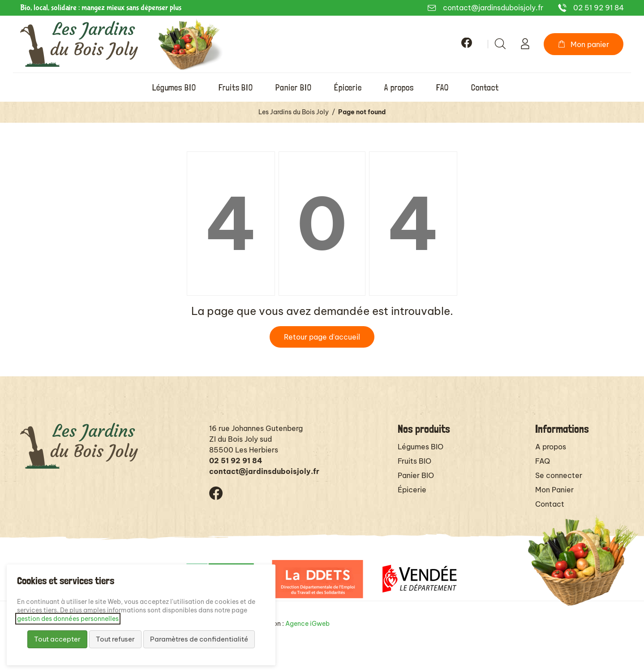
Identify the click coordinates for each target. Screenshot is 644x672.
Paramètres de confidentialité (199, 639)
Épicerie (412, 490)
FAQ (543, 461)
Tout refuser (115, 639)
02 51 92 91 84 (599, 8)
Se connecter (559, 475)
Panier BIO (416, 475)
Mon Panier (554, 490)
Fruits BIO (414, 461)
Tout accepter (57, 639)
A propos (551, 447)
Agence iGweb (307, 624)
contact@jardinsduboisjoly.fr (493, 8)
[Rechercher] (500, 44)
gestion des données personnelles (68, 619)
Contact (550, 504)
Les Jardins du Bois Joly (294, 112)
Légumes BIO (421, 447)
